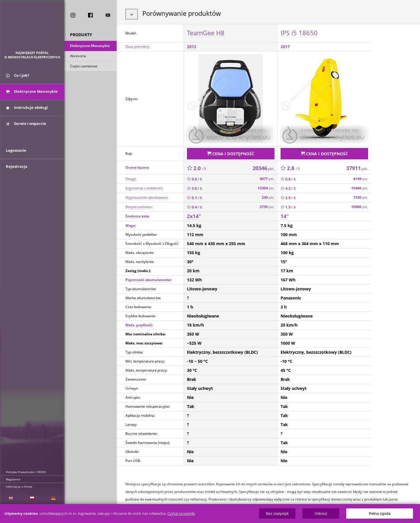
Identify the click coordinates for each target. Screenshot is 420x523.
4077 (267, 177)
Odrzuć (321, 514)
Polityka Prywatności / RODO (26, 472)
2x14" (194, 214)
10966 (360, 205)
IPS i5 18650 (299, 32)
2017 (285, 46)
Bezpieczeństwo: (139, 205)
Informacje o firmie (19, 487)
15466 (360, 186)
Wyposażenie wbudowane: (147, 195)
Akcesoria (78, 56)
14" (285, 214)
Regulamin (13, 479)
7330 (361, 195)
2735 (267, 205)
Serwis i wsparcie (26, 126)
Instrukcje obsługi (27, 110)
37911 (357, 166)
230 (268, 195)
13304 (266, 186)
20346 (264, 166)
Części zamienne (84, 67)
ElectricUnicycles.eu (32, 28)
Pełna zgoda (379, 514)
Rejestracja (17, 173)
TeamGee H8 (206, 32)
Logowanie (16, 157)
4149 (361, 177)
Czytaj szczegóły (181, 514)
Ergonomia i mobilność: (144, 186)
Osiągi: (131, 177)
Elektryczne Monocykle (90, 46)
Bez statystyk (277, 514)
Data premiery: (138, 46)
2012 (192, 46)
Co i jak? (17, 78)
